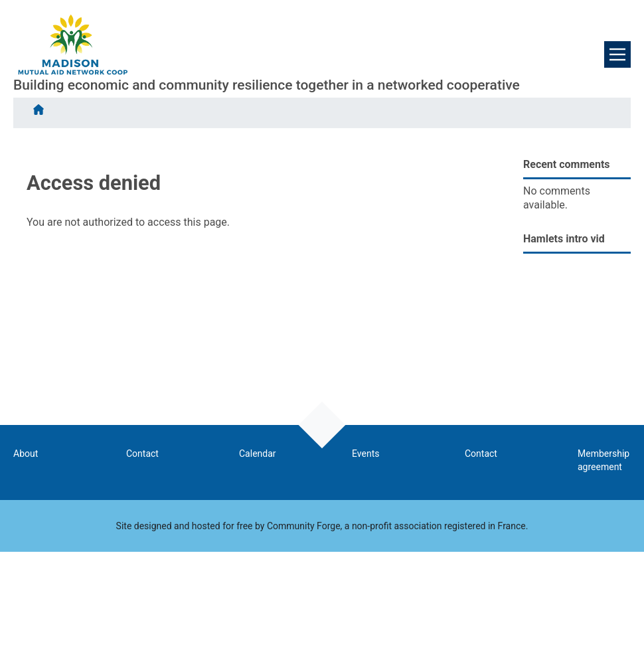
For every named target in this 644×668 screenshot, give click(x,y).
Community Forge (304, 526)
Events (365, 454)
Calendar (258, 454)
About (26, 454)
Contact (142, 454)
